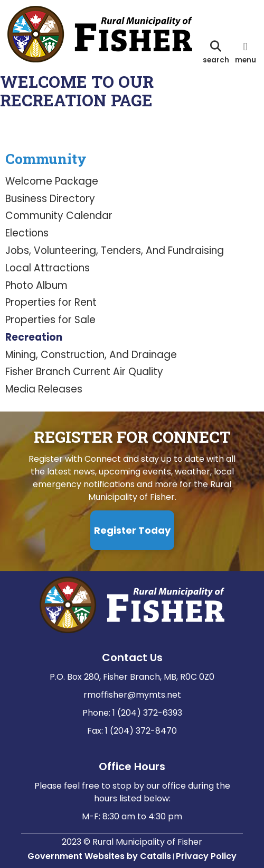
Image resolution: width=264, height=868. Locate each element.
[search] (216, 52)
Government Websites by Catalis (99, 856)
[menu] (245, 52)
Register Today (132, 530)
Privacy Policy (206, 856)
